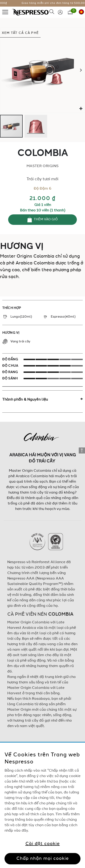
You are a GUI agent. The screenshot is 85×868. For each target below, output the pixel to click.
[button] (81, 109)
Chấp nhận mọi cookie (43, 859)
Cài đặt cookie (43, 844)
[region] (42, 805)
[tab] (42, 400)
